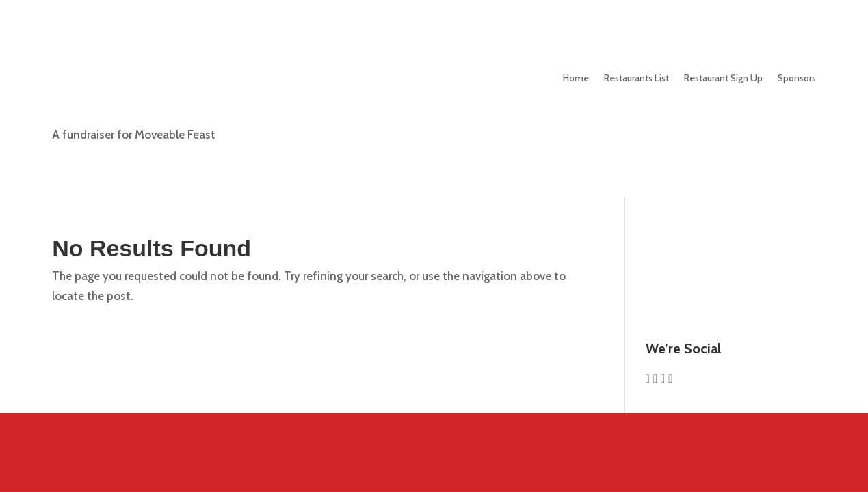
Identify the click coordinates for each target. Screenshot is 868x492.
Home (576, 78)
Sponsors (797, 78)
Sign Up (723, 78)
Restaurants (636, 78)
